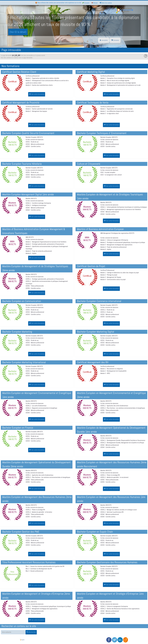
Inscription (104, 40)
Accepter (86, 3)
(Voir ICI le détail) (18, 32)
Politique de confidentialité (64, 639)
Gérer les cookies (106, 3)
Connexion (115, 40)
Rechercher (31, 632)
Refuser (95, 3)
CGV (57, 637)
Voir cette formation (37, 94)
